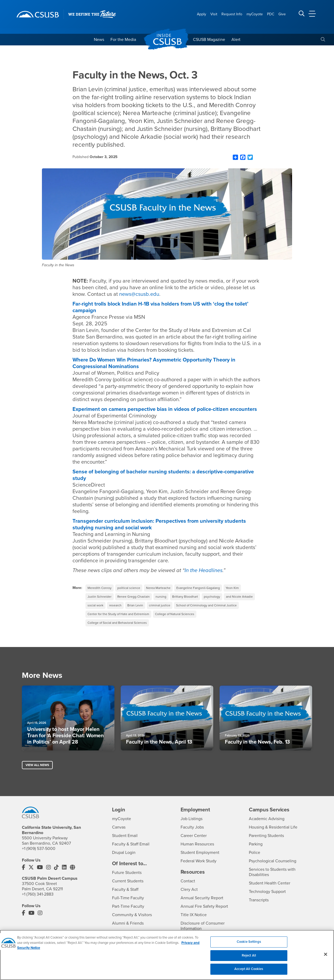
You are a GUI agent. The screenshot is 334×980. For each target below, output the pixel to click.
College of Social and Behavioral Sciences (117, 623)
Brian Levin (135, 605)
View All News (37, 765)
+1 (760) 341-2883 (38, 894)
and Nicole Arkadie (239, 597)
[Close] (326, 954)
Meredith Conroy (100, 588)
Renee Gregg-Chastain (134, 597)
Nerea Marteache (158, 588)
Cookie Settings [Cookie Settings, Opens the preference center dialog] (249, 942)
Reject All (249, 955)
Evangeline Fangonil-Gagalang (198, 588)
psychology (212, 597)
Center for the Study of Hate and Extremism (118, 614)
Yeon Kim (232, 588)
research (115, 605)
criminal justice (160, 605)
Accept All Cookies (249, 969)
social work (95, 605)
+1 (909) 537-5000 (39, 849)
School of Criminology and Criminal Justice (206, 605)
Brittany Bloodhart (185, 597)
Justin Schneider (100, 597)
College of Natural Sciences (175, 614)
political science (129, 588)
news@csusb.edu (139, 294)
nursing (161, 597)
